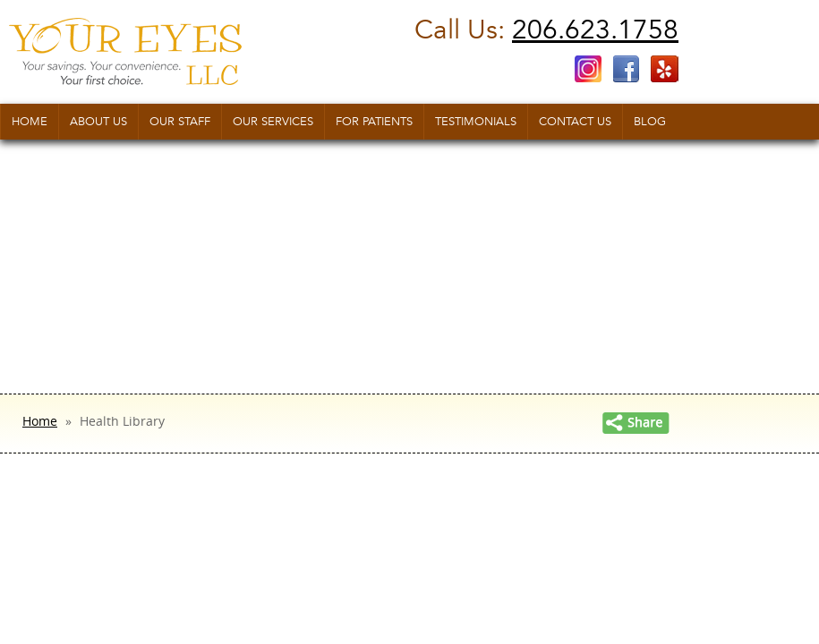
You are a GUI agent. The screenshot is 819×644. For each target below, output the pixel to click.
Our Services (273, 122)
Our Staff (180, 122)
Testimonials (476, 122)
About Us (98, 122)
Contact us (575, 122)
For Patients (374, 122)
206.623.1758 (595, 30)
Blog (650, 122)
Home (30, 122)
